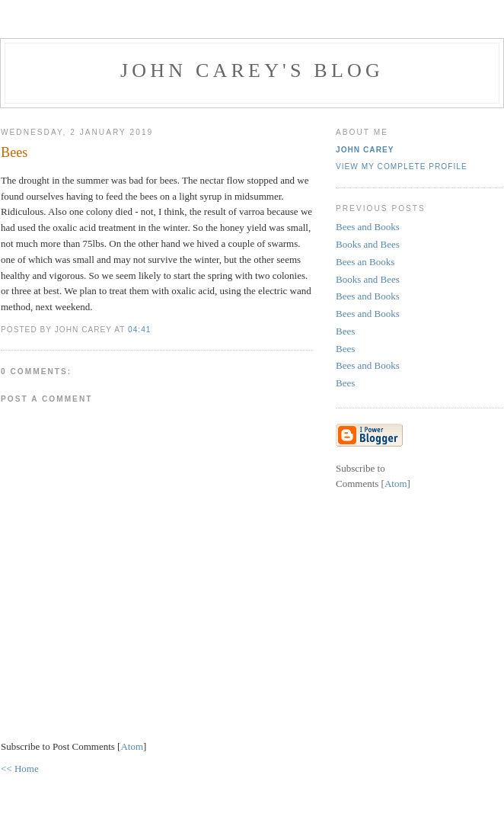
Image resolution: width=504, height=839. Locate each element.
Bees (345, 331)
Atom (132, 746)
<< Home (20, 769)
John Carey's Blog (252, 70)
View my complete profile (402, 167)
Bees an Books (365, 262)
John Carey (365, 150)
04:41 (139, 330)
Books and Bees (368, 244)
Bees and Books (368, 227)
